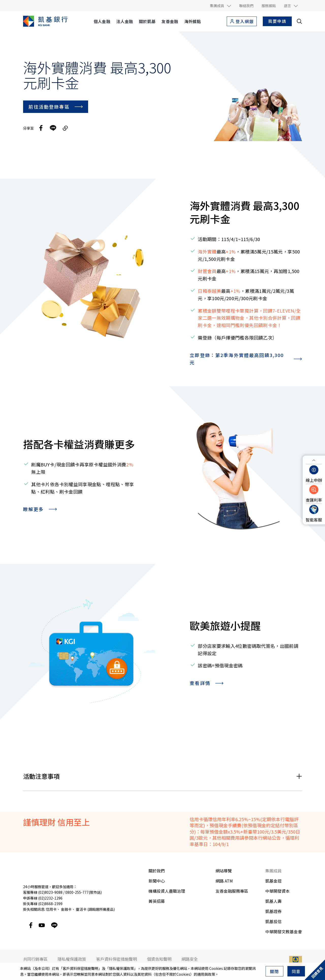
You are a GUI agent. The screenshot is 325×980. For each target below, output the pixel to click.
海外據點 (193, 21)
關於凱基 (147, 21)
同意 (296, 971)
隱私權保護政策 (121, 968)
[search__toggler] (299, 21)
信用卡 (51, 909)
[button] (221, 6)
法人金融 (125, 21)
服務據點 (269, 6)
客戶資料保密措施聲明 (80, 968)
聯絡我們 (246, 6)
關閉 (274, 971)
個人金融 (102, 21)
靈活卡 (81, 909)
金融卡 (66, 909)
